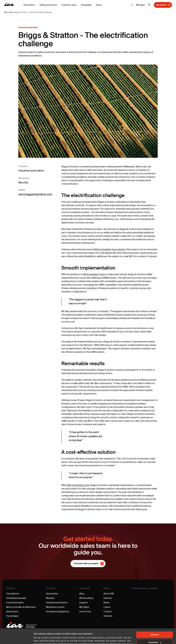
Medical (50, 598)
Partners (108, 598)
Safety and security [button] (48, 5)
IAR (6, 12)
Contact (108, 612)
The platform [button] (29, 5)
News (106, 603)
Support (84, 603)
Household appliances (57, 612)
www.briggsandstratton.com (35, 194)
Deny (155, 635)
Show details (40, 639)
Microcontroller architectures (21, 607)
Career (107, 607)
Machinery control (55, 607)
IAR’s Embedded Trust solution (109, 249)
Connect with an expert (86, 563)
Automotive (52, 594)
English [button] (149, 5)
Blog (82, 594)
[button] (132, 5)
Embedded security (16, 598)
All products (12, 612)
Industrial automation (57, 603)
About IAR (109, 594)
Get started (161, 5)
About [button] (99, 5)
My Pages (141, 5)
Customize (155, 627)
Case (11, 12)
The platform (13, 594)
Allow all (155, 620)
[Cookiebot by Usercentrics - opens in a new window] (17, 639)
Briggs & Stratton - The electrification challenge (33, 12)
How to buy (85, 612)
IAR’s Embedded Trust (78, 485)
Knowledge (85, 588)
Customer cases (69, 5)
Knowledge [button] (86, 5)
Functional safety (15, 603)
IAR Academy (86, 598)
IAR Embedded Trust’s (94, 274)
